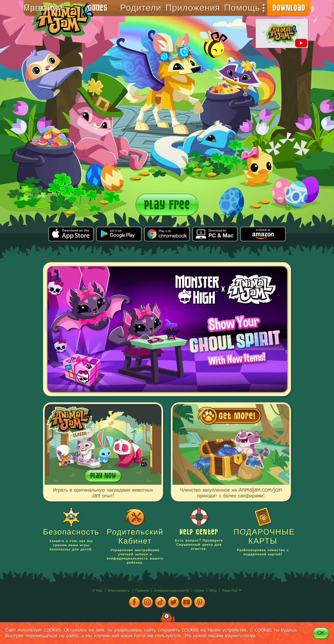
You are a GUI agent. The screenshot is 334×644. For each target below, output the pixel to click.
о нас (98, 591)
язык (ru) (232, 591)
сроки (200, 591)
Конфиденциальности (172, 591)
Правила (143, 591)
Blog (213, 591)
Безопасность (119, 591)
